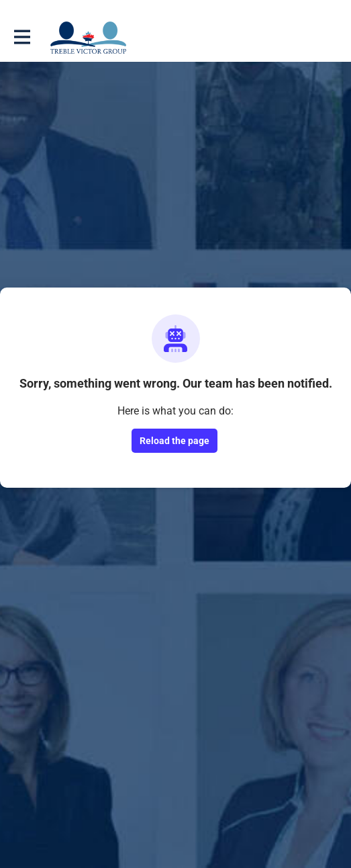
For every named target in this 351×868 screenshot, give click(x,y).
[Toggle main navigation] (21, 38)
